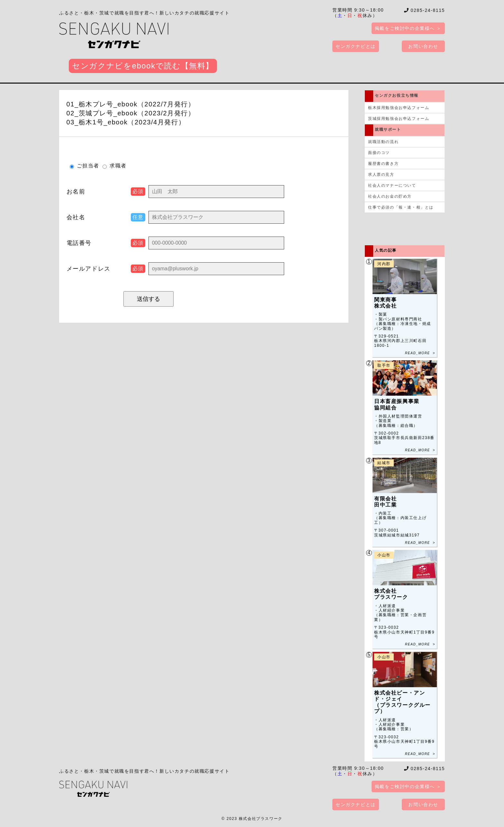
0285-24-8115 (425, 10)
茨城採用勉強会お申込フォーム (399, 119)
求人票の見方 (381, 175)
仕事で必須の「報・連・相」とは (401, 207)
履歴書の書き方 (383, 164)
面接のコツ (379, 153)
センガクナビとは (356, 46)
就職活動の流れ (383, 142)
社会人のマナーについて (392, 185)
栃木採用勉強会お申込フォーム (399, 108)
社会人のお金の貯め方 (390, 196)
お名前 (76, 192)
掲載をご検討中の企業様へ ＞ (408, 28)
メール (89, 269)
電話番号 (79, 243)
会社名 (76, 217)
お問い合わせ (423, 46)
